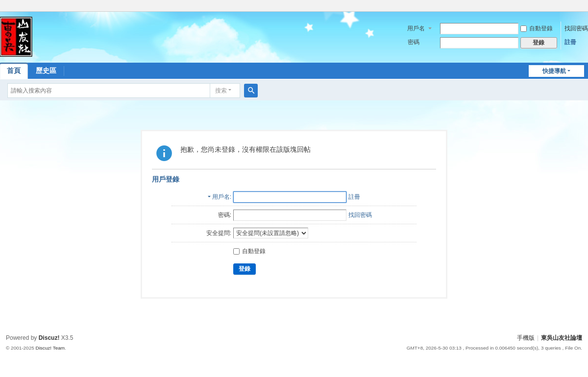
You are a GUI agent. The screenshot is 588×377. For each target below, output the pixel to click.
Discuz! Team (50, 348)
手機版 (526, 338)
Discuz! (49, 338)
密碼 (414, 42)
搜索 (221, 91)
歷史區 (46, 71)
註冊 (570, 42)
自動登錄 (537, 28)
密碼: (225, 215)
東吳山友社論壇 (562, 338)
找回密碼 (576, 28)
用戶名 (416, 28)
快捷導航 (554, 71)
